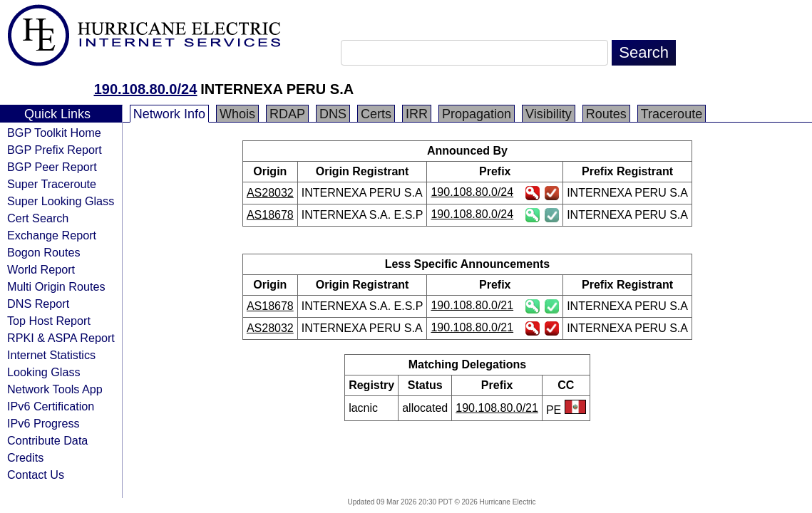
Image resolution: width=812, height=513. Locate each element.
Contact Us (36, 475)
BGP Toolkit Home (54, 133)
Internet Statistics (51, 355)
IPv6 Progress (43, 423)
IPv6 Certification (51, 406)
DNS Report (38, 304)
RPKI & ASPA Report (61, 338)
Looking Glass (44, 372)
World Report (41, 269)
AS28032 (270, 193)
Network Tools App (55, 389)
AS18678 (270, 215)
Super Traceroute (52, 184)
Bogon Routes (44, 252)
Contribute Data (47, 440)
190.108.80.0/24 (146, 89)
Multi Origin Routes (56, 286)
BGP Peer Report (52, 167)
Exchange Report (52, 235)
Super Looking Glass (61, 201)
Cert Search (38, 218)
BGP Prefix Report (55, 150)
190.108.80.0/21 (472, 305)
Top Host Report (49, 321)
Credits (25, 457)
